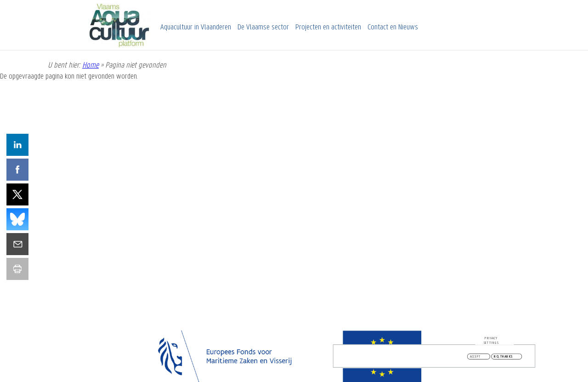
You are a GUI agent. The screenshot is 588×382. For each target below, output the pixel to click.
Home (90, 66)
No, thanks (503, 358)
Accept (475, 358)
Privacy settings (491, 342)
